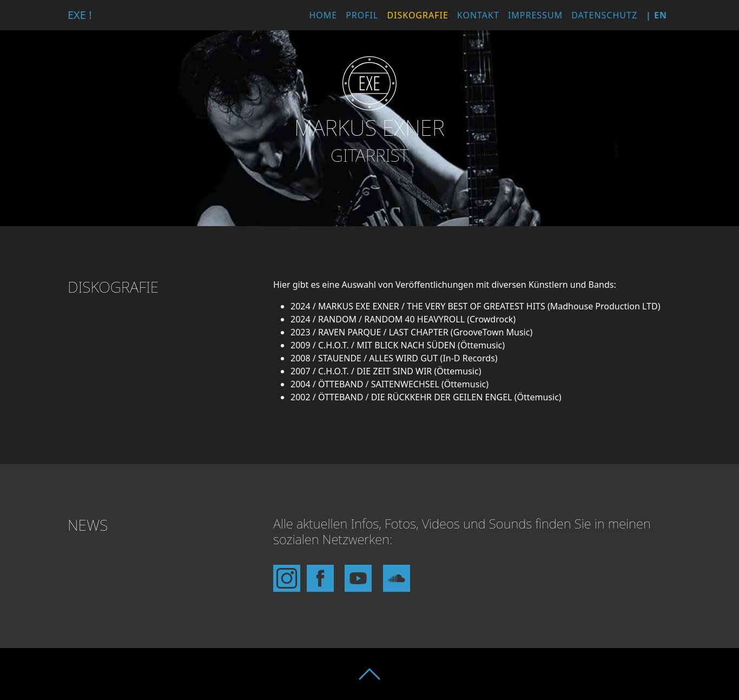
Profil (362, 15)
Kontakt (478, 15)
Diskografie (417, 15)
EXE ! (80, 15)
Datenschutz (604, 15)
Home (323, 15)
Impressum (535, 15)
